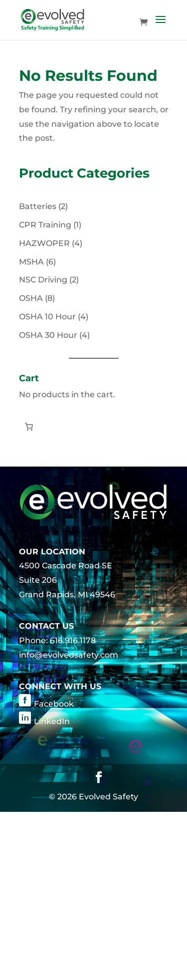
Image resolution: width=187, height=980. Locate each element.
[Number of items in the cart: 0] (29, 427)
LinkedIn (52, 721)
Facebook (54, 704)
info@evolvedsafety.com (69, 655)
